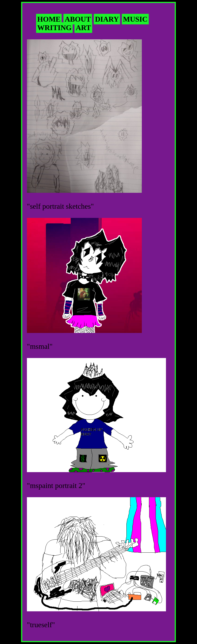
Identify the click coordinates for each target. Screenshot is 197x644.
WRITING (54, 28)
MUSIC (135, 19)
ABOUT (78, 19)
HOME (49, 19)
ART (83, 28)
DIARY (107, 19)
